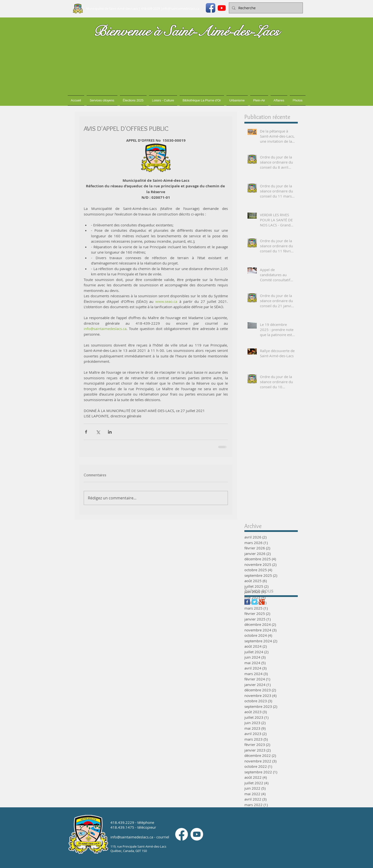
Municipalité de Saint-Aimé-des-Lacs (112, 8)
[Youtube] (222, 8)
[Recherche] (265, 8)
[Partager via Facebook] (86, 432)
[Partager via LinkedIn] (110, 432)
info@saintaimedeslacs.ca (181, 8)
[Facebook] (182, 834)
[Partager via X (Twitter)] (98, 432)
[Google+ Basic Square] (262, 602)
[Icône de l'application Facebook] (211, 8)
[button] (102, 100)
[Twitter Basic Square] (254, 602)
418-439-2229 (150, 8)
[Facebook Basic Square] (247, 602)
